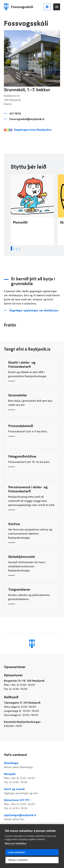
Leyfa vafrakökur (17, 852)
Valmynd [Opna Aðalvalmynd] (57, 7)
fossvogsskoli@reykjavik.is (27, 119)
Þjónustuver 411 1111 (32, 804)
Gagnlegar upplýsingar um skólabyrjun (34, 315)
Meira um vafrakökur (16, 843)
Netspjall (32, 778)
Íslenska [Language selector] (47, 7)
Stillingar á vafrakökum (18, 860)
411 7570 (15, 113)
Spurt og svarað (32, 791)
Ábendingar (32, 765)
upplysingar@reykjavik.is (32, 817)
